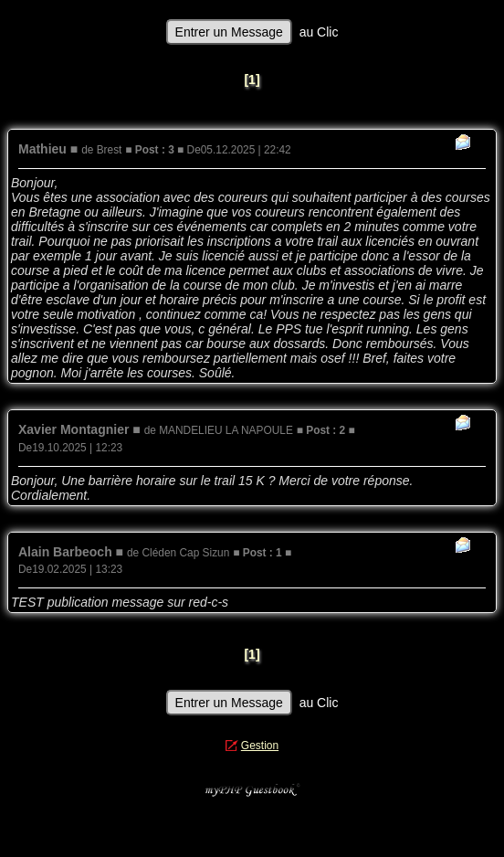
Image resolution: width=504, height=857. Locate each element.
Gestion (260, 746)
